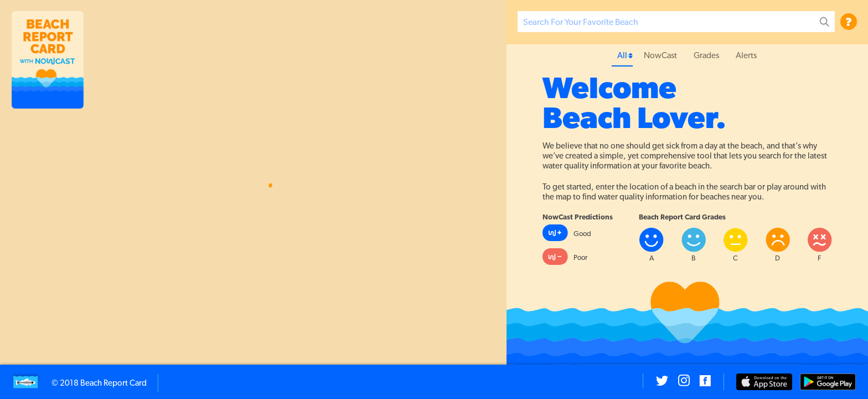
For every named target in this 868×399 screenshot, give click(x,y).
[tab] (622, 55)
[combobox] (676, 22)
